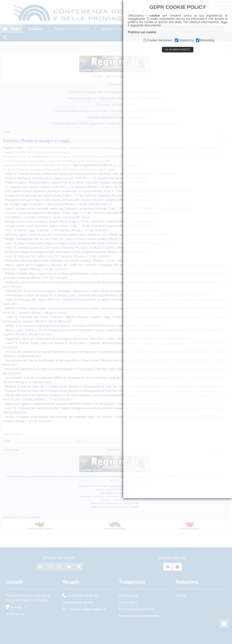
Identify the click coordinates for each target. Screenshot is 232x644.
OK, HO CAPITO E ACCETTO (178, 50)
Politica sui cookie (142, 32)
